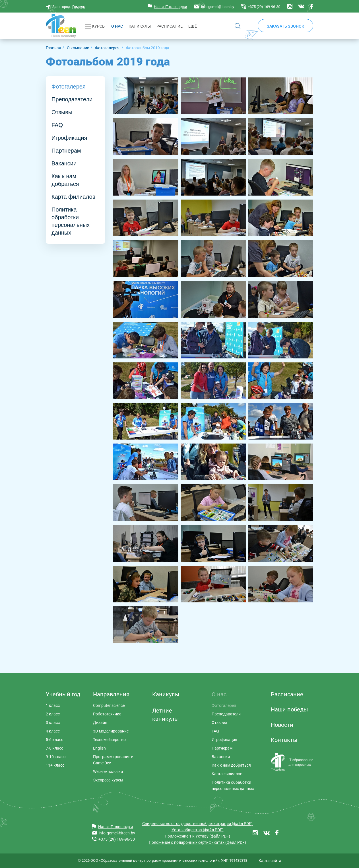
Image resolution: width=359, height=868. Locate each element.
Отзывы (62, 112)
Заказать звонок (285, 26)
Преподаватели (72, 99)
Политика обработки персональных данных (71, 221)
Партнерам (66, 151)
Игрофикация (69, 138)
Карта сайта (270, 861)
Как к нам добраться (65, 180)
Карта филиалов (73, 197)
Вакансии (64, 163)
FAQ (57, 125)
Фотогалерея (69, 87)
